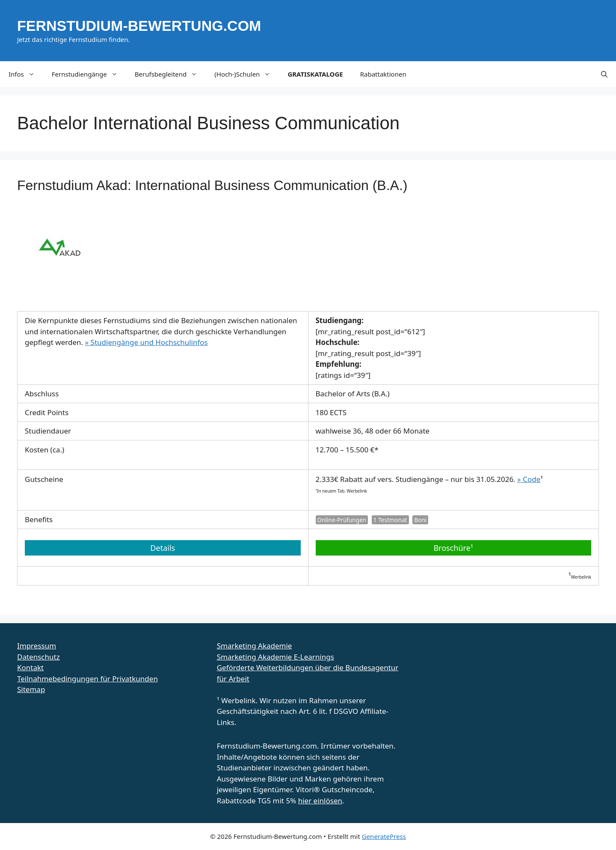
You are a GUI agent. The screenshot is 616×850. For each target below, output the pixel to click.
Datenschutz (38, 657)
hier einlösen (320, 801)
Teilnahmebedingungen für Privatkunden (87, 679)
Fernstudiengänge (89, 74)
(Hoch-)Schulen (247, 74)
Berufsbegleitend (170, 74)
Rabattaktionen (383, 74)
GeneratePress (384, 836)
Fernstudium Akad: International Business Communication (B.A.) (212, 185)
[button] (604, 74)
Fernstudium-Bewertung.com (139, 26)
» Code (529, 479)
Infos (26, 74)
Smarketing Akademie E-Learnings (275, 657)
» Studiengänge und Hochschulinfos (147, 342)
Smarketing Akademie (255, 646)
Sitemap (31, 689)
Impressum (37, 646)
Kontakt (30, 667)
